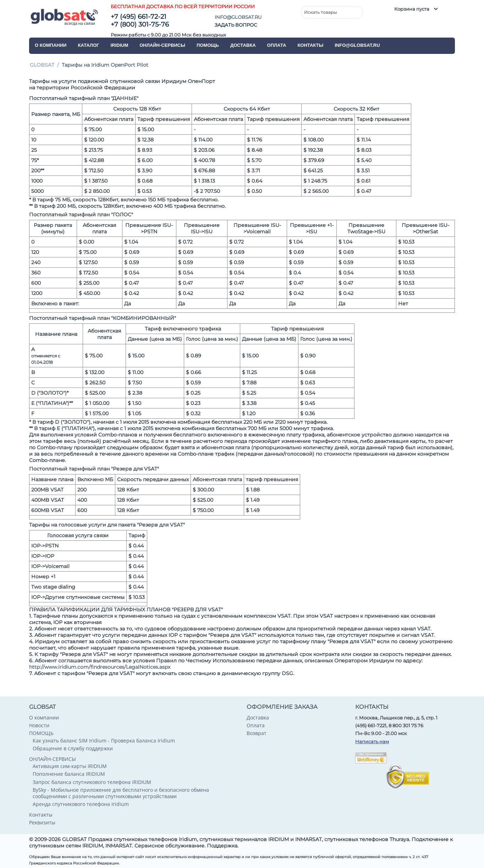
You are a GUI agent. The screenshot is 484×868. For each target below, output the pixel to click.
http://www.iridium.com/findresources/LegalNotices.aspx (100, 667)
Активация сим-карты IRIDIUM (70, 766)
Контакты (310, 45)
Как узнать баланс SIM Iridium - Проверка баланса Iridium (104, 741)
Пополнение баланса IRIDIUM (69, 774)
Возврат (257, 733)
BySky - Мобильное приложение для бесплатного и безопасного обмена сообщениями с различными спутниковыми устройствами (121, 793)
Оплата (277, 45)
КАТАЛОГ (88, 45)
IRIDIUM (119, 45)
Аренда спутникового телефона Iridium (81, 804)
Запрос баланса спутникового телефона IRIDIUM (92, 782)
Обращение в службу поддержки (73, 748)
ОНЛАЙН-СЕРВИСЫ (162, 45)
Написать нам (372, 741)
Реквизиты (42, 822)
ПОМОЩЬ (208, 45)
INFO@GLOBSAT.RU (238, 17)
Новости (39, 725)
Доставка (243, 45)
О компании (51, 45)
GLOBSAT (42, 65)
